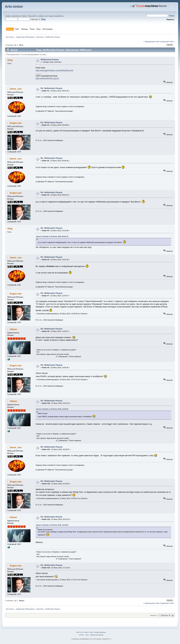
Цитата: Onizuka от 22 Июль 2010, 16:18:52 (52, 525)
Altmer (13, 329)
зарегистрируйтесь (56, 16)
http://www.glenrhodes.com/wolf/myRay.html (54, 70)
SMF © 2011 (89, 632)
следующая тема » (167, 41)
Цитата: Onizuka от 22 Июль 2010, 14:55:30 (52, 409)
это (42, 97)
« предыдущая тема (151, 41)
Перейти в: (154, 615)
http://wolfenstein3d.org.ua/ (47, 78)
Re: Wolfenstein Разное (52, 88)
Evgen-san (16, 123)
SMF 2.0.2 (80, 632)
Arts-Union (14, 7)
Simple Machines (100, 632)
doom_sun (16, 89)
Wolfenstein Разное (50, 60)
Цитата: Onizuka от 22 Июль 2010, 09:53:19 (52, 236)
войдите (41, 16)
